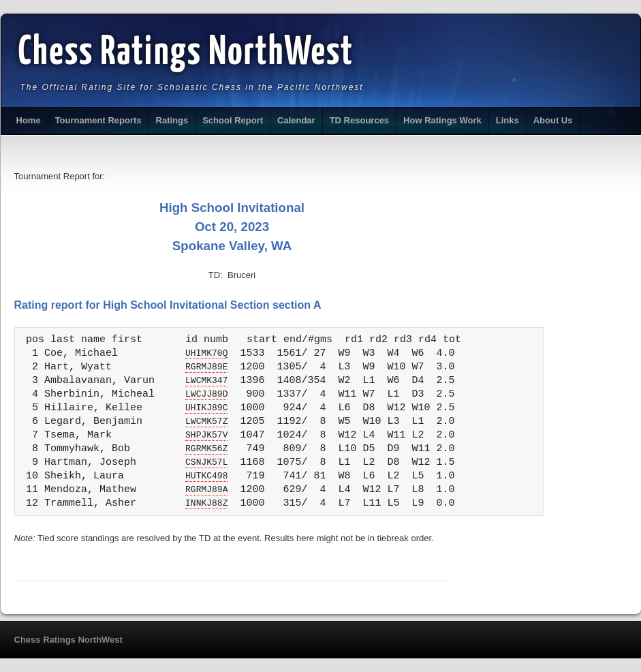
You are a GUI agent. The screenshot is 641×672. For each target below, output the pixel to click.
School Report (233, 120)
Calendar (296, 120)
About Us (553, 120)
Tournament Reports (98, 120)
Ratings (172, 120)
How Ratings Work (442, 120)
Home (29, 120)
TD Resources (359, 120)
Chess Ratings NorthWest (186, 53)
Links (507, 120)
